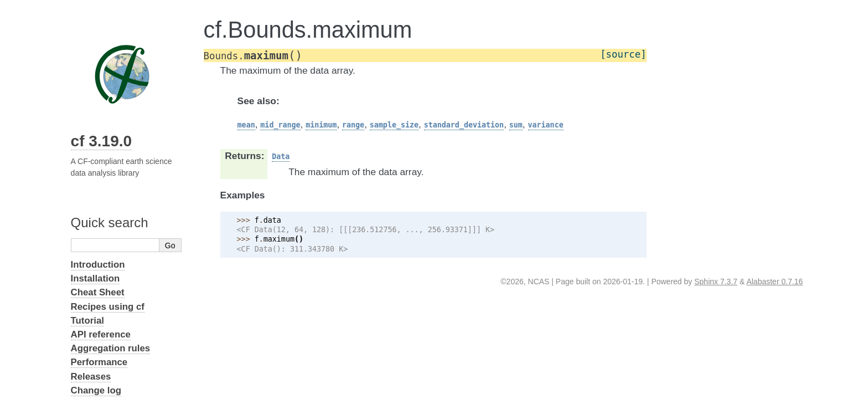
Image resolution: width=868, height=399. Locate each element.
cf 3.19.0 (102, 141)
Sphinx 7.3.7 (716, 282)
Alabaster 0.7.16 (774, 282)
